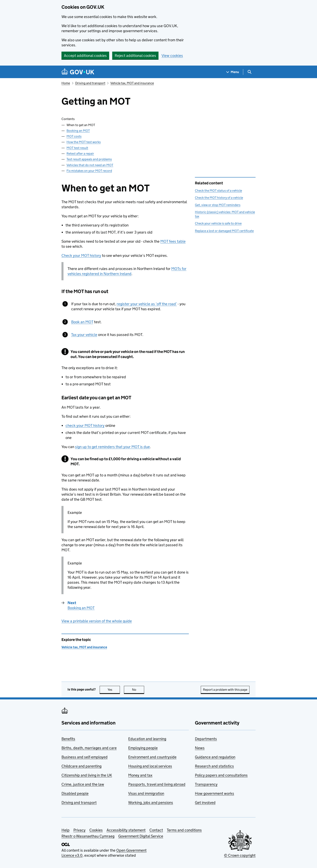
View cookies (172, 56)
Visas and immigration (146, 793)
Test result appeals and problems (89, 159)
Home (66, 83)
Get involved (205, 803)
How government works (215, 793)
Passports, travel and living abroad (157, 784)
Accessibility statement (126, 830)
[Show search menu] (249, 72)
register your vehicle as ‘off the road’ (147, 304)
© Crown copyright (240, 855)
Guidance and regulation (215, 757)
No (138, 690)
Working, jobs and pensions (151, 803)
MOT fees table (173, 241)
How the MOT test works (84, 142)
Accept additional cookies (85, 56)
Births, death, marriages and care (89, 748)
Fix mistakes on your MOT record (89, 171)
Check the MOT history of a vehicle (219, 198)
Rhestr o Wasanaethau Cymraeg (88, 836)
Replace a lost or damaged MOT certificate (224, 231)
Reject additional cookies (135, 56)
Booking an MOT (78, 131)
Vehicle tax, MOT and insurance (132, 83)
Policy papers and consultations (221, 775)
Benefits (68, 739)
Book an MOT (82, 322)
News (200, 748)
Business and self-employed (85, 757)
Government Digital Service (141, 836)
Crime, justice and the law (83, 784)
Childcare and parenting (81, 766)
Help (66, 830)
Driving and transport (90, 83)
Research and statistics (214, 766)
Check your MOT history (81, 256)
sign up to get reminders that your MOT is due (112, 447)
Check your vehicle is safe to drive (218, 223)
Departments (206, 739)
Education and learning (147, 739)
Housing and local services (150, 766)
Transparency (206, 784)
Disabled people (75, 793)
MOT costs (74, 136)
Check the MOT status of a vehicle (218, 191)
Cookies (96, 830)
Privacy (79, 830)
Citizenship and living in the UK (87, 775)
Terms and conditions (184, 830)
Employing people (143, 748)
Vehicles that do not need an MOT (90, 165)
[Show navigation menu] (233, 72)
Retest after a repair (80, 154)
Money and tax (140, 775)
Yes (114, 690)
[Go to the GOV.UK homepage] (78, 72)
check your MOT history (85, 426)
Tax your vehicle (84, 335)
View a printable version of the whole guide (97, 621)
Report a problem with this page (225, 690)
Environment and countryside (152, 757)
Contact (156, 830)
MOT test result (77, 148)
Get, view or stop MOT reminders (218, 205)
